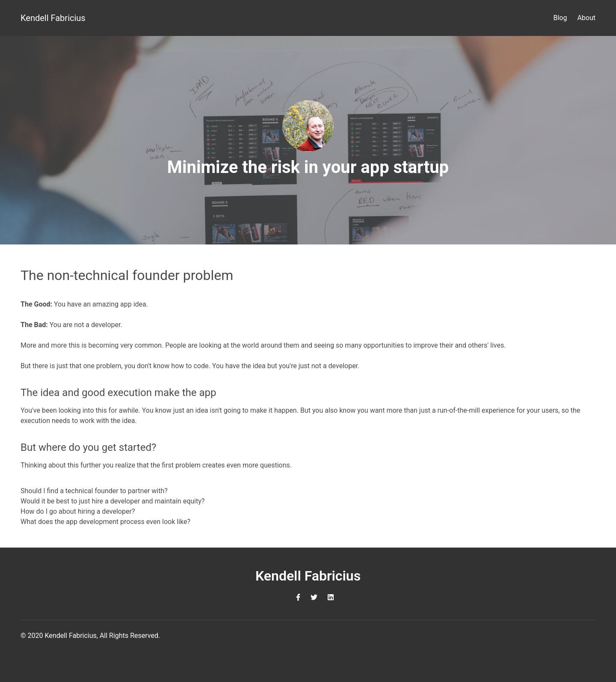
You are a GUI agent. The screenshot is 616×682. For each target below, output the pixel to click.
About (586, 18)
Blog (560, 18)
